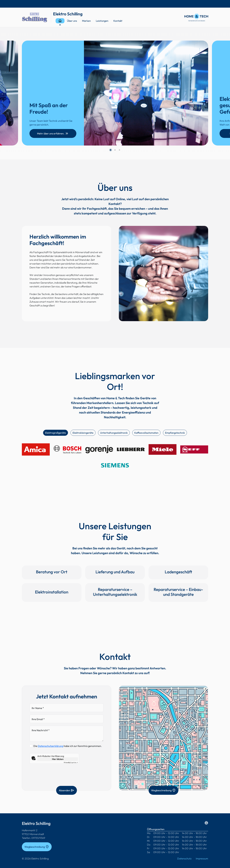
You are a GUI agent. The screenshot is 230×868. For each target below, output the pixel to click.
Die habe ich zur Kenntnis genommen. (68, 746)
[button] (111, 150)
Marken (86, 21)
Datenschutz (184, 858)
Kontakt (118, 21)
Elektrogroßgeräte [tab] (56, 433)
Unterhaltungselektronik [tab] (114, 433)
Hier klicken (58, 759)
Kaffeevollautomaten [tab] (146, 433)
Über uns (72, 21)
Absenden (67, 790)
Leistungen (102, 21)
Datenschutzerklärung (51, 746)
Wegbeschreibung (163, 790)
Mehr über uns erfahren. (53, 133)
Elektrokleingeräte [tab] (83, 433)
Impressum (202, 858)
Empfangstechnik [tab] (175, 433)
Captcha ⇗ (71, 763)
